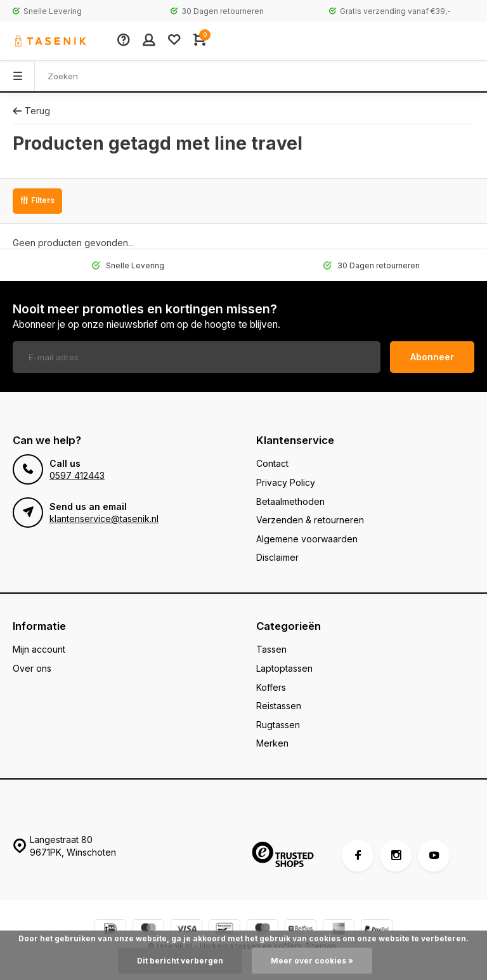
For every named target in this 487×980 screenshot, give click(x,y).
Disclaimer (277, 557)
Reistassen (279, 706)
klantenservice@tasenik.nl (104, 519)
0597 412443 (77, 475)
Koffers (271, 687)
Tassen (271, 649)
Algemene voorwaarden (307, 539)
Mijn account (39, 649)
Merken (272, 743)
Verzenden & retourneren (310, 520)
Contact (272, 463)
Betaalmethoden (290, 501)
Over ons (32, 668)
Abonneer (432, 357)
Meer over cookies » (312, 961)
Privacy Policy (286, 482)
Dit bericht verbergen (180, 961)
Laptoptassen (284, 668)
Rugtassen (278, 725)
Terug (31, 111)
